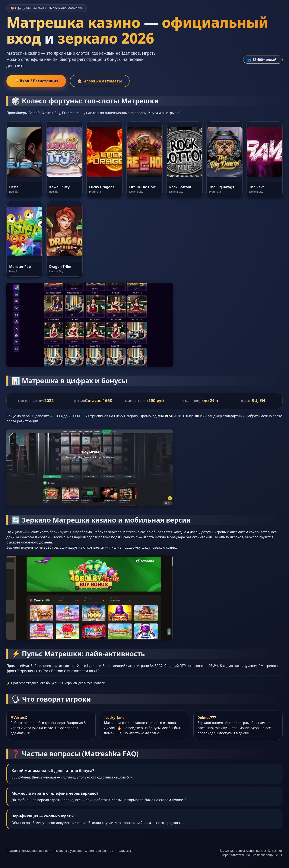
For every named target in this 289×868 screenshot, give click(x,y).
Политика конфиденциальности (29, 851)
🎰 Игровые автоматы (100, 81)
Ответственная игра (99, 851)
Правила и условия (68, 851)
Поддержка (125, 851)
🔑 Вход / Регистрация (36, 81)
